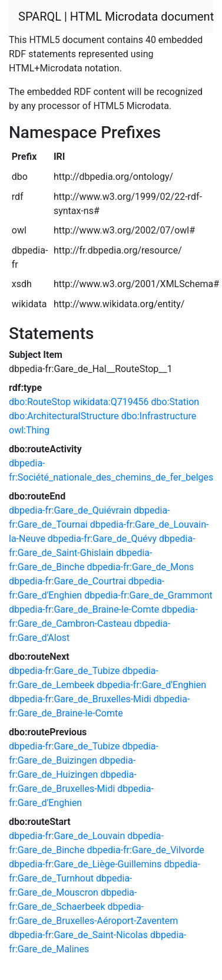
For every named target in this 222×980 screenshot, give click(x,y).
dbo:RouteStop (40, 402)
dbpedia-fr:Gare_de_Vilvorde (146, 850)
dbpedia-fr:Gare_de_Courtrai (67, 581)
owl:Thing (29, 430)
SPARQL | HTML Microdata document (116, 17)
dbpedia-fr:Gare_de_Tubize (64, 671)
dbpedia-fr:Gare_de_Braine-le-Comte (84, 609)
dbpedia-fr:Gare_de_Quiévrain (70, 510)
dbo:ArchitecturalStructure (64, 416)
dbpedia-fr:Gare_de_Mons (141, 567)
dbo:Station (175, 402)
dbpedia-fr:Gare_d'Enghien (151, 685)
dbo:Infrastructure (159, 416)
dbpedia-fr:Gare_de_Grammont (148, 595)
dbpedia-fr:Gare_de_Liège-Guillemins (85, 864)
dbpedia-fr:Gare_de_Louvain (67, 836)
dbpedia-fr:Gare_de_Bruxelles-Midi (80, 699)
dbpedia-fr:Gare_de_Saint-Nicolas (78, 935)
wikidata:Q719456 (111, 402)
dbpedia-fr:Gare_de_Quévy (102, 539)
